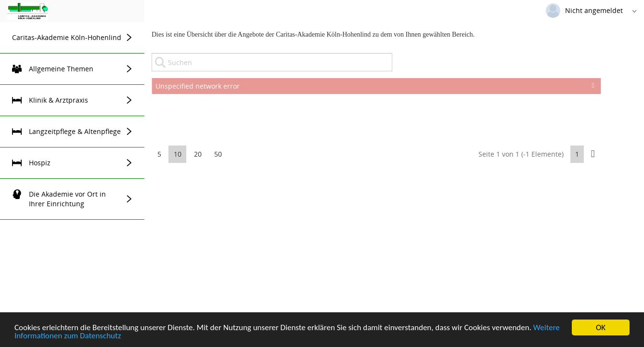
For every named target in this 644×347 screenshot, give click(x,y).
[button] (593, 154)
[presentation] (376, 118)
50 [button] (218, 154)
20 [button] (198, 154)
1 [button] (577, 154)
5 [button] (159, 154)
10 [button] (178, 154)
